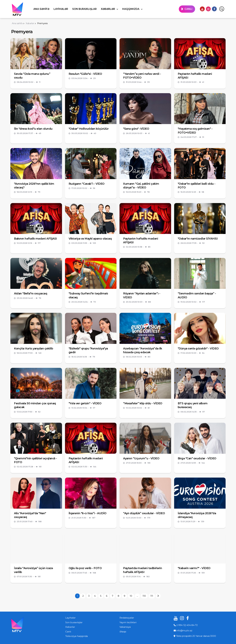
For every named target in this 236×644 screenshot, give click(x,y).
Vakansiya (125, 627)
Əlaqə (123, 632)
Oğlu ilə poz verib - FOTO (85, 568)
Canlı (68, 632)
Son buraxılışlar (84, 9)
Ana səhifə (41, 9)
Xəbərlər (108, 9)
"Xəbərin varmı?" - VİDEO (194, 568)
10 (131, 596)
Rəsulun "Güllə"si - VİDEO (85, 74)
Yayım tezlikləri (128, 622)
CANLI (188, 9)
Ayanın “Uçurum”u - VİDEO (141, 458)
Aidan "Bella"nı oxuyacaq (31, 294)
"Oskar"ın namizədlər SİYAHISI (198, 239)
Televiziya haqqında (77, 636)
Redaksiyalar (127, 618)
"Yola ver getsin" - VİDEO (85, 403)
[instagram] (208, 9)
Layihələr (61, 9)
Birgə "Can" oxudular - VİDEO (197, 458)
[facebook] (214, 9)
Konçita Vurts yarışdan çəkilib (33, 349)
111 (152, 596)
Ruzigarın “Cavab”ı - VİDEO (87, 184)
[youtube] (202, 9)
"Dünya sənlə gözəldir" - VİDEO (198, 349)
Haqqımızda (131, 9)
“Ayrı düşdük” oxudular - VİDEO (144, 513)
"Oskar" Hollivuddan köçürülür (89, 129)
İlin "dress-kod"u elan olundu (33, 129)
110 (144, 596)
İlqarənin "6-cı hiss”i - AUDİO (88, 513)
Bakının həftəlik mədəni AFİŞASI (35, 239)
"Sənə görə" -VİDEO (136, 129)
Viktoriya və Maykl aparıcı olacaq (90, 239)
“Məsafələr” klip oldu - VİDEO (143, 403)
